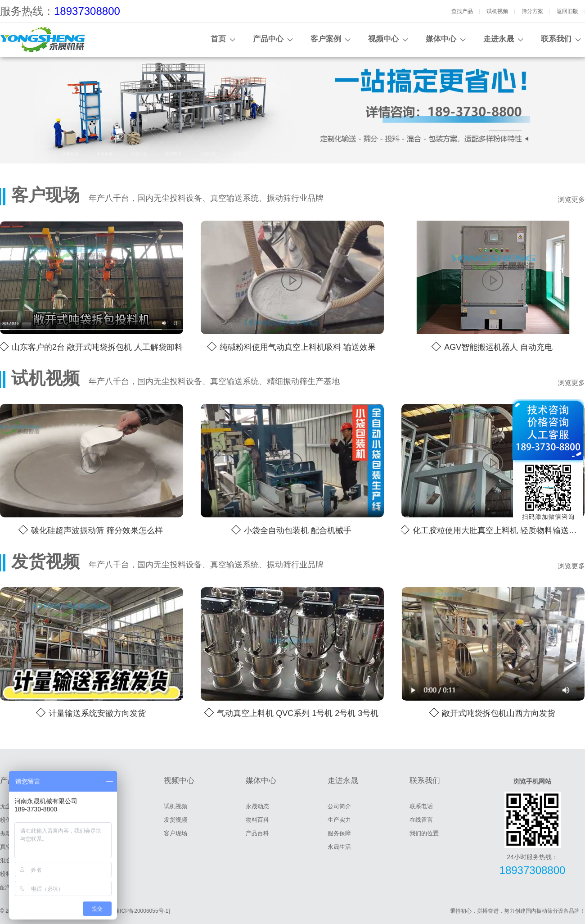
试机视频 (497, 11)
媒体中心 (441, 39)
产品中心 (268, 39)
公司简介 (339, 806)
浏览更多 (571, 199)
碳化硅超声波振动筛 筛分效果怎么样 (97, 530)
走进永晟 (499, 39)
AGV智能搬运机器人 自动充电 (498, 347)
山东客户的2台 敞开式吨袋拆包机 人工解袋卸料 (97, 347)
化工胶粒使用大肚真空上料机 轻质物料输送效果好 (499, 530)
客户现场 (175, 833)
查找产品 (462, 11)
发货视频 (175, 820)
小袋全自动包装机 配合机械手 (298, 530)
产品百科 (257, 833)
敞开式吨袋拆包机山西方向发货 (499, 713)
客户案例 (326, 39)
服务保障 (339, 833)
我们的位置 (424, 833)
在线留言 (421, 820)
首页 (218, 39)
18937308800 (87, 11)
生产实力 (339, 820)
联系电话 (421, 806)
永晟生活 (339, 847)
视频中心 (383, 39)
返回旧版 (567, 11)
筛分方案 (532, 11)
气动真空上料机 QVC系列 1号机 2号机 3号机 (298, 713)
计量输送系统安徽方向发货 (97, 713)
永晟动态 (257, 806)
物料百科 (257, 820)
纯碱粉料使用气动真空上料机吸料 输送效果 (298, 347)
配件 (6, 887)
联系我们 (556, 39)
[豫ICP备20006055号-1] (142, 911)
